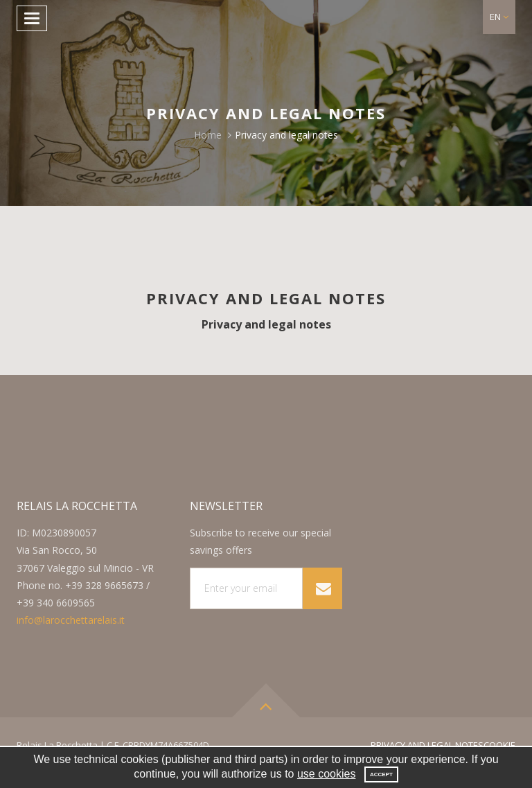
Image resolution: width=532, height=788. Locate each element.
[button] (499, 17)
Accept (381, 774)
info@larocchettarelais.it (71, 620)
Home (208, 135)
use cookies (327, 774)
